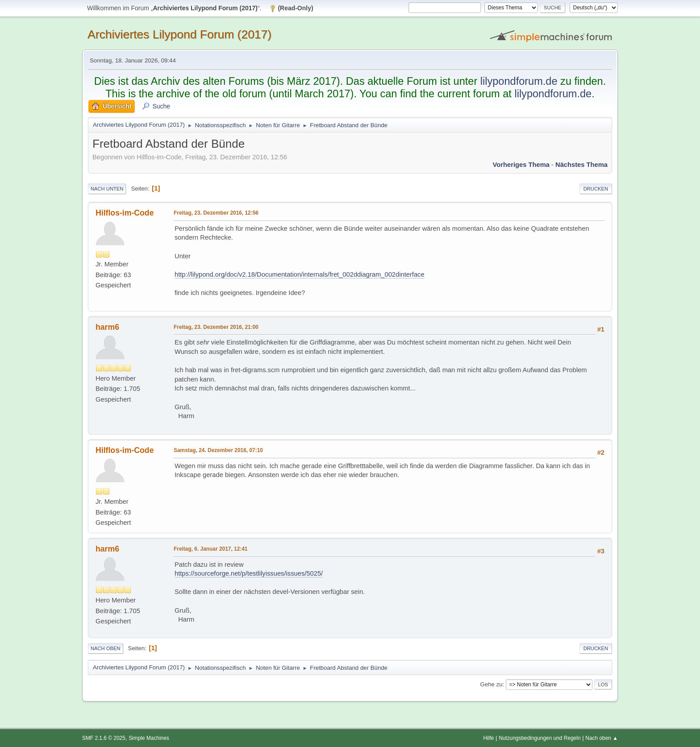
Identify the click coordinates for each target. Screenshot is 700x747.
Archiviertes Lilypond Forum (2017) (179, 34)
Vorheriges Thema (521, 165)
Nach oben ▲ (602, 738)
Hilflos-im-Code (125, 213)
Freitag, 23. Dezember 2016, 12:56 (216, 213)
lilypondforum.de (519, 81)
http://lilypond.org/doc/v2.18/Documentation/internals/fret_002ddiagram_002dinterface (300, 274)
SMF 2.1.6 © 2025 (104, 738)
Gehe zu (492, 684)
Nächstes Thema (581, 165)
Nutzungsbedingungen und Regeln (540, 738)
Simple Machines (149, 738)
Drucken (596, 189)
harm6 (107, 327)
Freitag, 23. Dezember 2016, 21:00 (216, 327)
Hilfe (489, 738)
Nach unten (107, 189)
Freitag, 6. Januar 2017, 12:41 (210, 549)
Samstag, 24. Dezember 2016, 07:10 (218, 450)
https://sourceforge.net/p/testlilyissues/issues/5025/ (249, 573)
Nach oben (106, 648)
